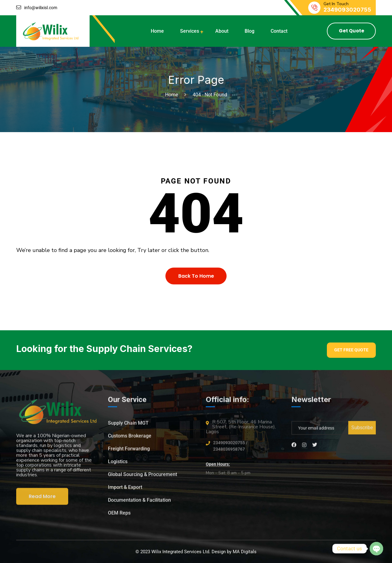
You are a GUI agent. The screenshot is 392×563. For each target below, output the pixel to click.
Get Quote (351, 31)
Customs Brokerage (130, 438)
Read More (42, 499)
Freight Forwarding (129, 451)
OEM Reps (119, 515)
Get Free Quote (351, 350)
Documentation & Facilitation (139, 503)
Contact (279, 31)
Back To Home (196, 276)
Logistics (118, 464)
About (222, 31)
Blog (250, 31)
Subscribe (362, 430)
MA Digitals (245, 552)
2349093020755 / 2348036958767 (230, 448)
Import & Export (125, 490)
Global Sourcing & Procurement (142, 477)
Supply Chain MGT (128, 426)
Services (190, 31)
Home (157, 31)
